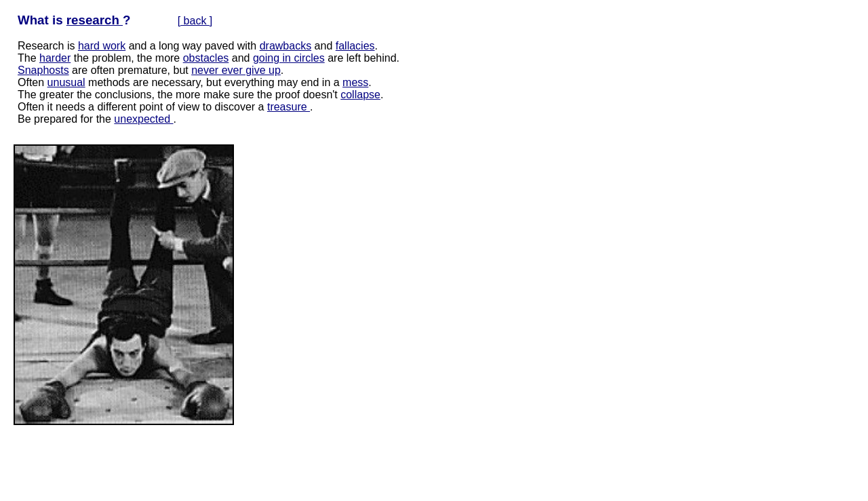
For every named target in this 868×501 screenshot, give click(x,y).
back (195, 21)
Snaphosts (43, 70)
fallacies (355, 46)
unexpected (143, 119)
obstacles (206, 58)
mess (355, 82)
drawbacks (285, 46)
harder (55, 58)
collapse (360, 95)
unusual (66, 82)
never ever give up (236, 70)
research (95, 20)
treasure (289, 107)
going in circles (289, 58)
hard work (102, 46)
